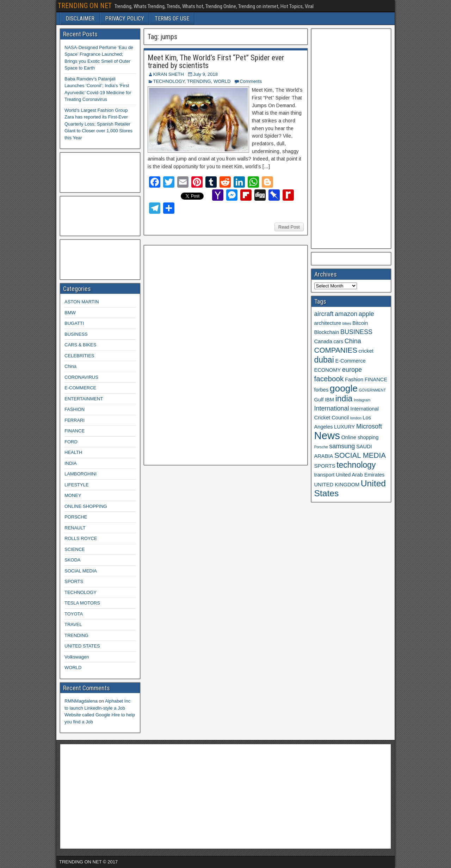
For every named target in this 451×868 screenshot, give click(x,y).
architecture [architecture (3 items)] (328, 323)
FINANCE (75, 431)
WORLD (222, 81)
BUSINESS (76, 334)
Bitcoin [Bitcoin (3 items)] (360, 323)
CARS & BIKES (80, 345)
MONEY (73, 495)
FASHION (75, 409)
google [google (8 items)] (344, 388)
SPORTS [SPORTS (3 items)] (325, 466)
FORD (71, 442)
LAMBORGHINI (81, 474)
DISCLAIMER (80, 19)
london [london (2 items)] (356, 418)
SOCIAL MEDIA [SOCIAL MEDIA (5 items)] (360, 455)
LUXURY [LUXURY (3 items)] (344, 427)
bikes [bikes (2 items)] (347, 323)
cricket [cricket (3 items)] (366, 351)
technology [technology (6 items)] (356, 465)
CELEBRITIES (79, 356)
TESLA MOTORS (82, 603)
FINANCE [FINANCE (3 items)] (376, 380)
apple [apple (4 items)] (366, 314)
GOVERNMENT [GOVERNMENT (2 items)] (372, 390)
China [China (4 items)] (353, 341)
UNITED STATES (82, 646)
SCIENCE (75, 549)
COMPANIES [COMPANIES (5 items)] (336, 350)
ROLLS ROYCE (81, 538)
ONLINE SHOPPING (86, 506)
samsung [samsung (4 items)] (342, 446)
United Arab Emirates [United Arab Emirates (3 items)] (360, 475)
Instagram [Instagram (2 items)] (362, 400)
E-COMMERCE (80, 388)
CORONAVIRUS (81, 377)
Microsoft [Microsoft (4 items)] (369, 426)
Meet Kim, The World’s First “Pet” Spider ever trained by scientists (216, 62)
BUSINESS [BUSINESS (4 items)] (356, 332)
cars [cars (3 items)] (338, 341)
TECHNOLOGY (169, 81)
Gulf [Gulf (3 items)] (319, 400)
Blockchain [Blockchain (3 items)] (327, 332)
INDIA (71, 463)
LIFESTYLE (77, 485)
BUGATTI (74, 323)
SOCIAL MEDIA (81, 571)
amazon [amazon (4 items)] (346, 314)
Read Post (289, 227)
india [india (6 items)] (344, 399)
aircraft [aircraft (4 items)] (324, 314)
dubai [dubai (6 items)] (324, 360)
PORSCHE (76, 517)
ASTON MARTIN (82, 302)
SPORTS (74, 581)
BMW (70, 313)
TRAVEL (73, 624)
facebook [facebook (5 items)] (329, 379)
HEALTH (73, 452)
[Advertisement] (200, 354)
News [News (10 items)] (327, 435)
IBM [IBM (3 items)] (329, 400)
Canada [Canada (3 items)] (323, 341)
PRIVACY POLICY (125, 19)
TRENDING (199, 81)
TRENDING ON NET (85, 6)
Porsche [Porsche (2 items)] (321, 447)
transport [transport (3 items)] (325, 475)
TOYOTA (74, 614)
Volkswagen (77, 657)
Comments (251, 81)
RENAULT (75, 528)
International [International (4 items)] (332, 408)
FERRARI (75, 420)
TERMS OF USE (172, 19)
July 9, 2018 (205, 74)
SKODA (73, 560)
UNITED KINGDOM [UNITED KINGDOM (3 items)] (337, 485)
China (70, 366)
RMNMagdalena (81, 701)
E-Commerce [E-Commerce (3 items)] (350, 361)
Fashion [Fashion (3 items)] (354, 380)
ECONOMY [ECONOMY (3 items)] (328, 370)
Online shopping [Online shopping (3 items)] (360, 437)
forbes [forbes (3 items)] (322, 390)
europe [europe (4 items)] (352, 370)
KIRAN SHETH (169, 74)
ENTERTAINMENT (84, 399)
